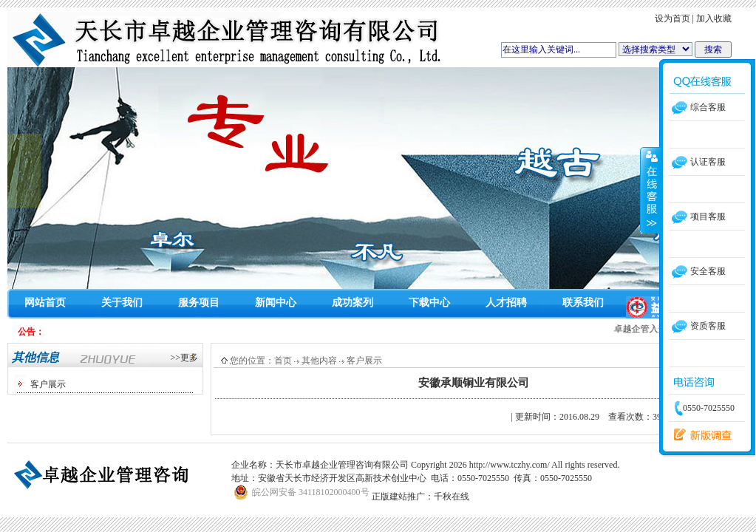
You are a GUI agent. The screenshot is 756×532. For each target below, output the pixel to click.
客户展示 (48, 384)
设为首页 (672, 18)
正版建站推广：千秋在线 (420, 497)
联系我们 (583, 303)
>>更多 (184, 358)
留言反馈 (699, 435)
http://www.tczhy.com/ (510, 465)
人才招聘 (506, 303)
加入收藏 (714, 18)
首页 (283, 361)
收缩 (650, 190)
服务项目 (199, 303)
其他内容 (319, 361)
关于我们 (122, 303)
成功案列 (353, 303)
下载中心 (429, 303)
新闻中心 (276, 303)
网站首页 (45, 303)
